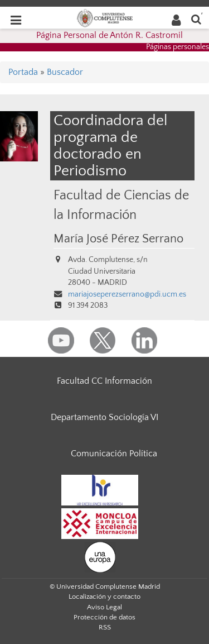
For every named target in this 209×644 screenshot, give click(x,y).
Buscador (65, 72)
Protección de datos (104, 617)
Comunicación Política (114, 454)
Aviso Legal (104, 607)
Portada (23, 72)
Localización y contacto (104, 597)
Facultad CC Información (104, 381)
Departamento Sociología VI (104, 417)
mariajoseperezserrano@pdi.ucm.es (127, 294)
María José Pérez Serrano (118, 239)
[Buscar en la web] (196, 19)
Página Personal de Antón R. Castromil (110, 35)
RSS (105, 627)
